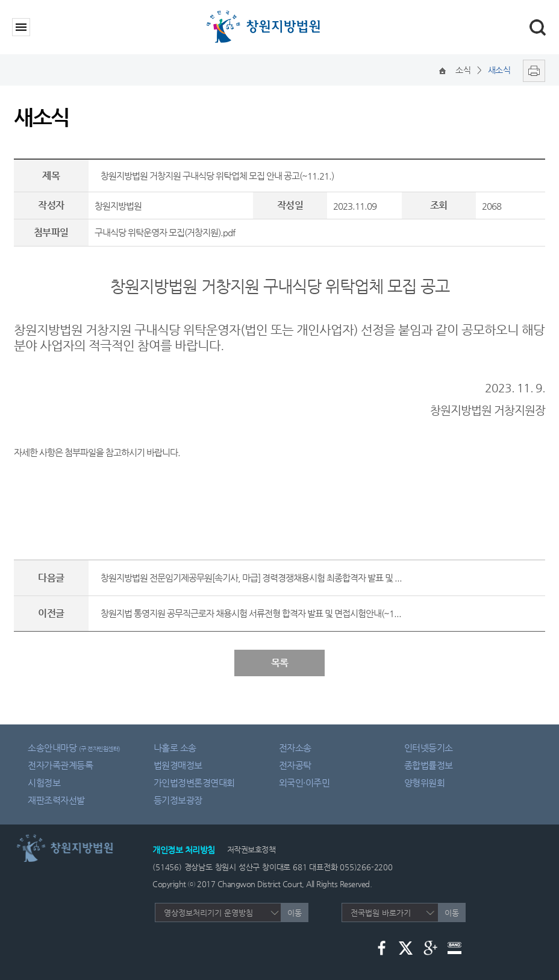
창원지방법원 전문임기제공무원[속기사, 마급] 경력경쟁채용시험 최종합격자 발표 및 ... (251, 578)
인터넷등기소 (429, 748)
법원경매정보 (178, 765)
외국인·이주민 (304, 783)
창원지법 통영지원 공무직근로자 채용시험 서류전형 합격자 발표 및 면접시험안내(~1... (251, 613)
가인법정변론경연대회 (194, 783)
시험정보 (44, 783)
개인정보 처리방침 (184, 850)
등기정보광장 (178, 800)
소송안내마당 (74, 748)
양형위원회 (425, 783)
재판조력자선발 (56, 800)
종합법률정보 (429, 765)
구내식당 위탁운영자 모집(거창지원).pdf (165, 232)
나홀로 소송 (175, 748)
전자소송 (295, 748)
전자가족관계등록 (60, 765)
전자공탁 (295, 765)
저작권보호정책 (251, 850)
